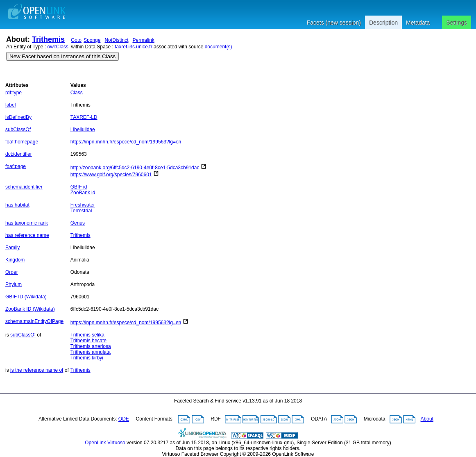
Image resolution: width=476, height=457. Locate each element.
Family (12, 248)
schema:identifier (24, 187)
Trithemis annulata (91, 352)
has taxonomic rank (27, 223)
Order (12, 272)
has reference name (27, 235)
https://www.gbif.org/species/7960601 (111, 175)
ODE (124, 419)
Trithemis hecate (88, 341)
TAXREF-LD (84, 117)
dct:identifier (19, 154)
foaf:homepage (22, 142)
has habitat (17, 205)
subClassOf (18, 130)
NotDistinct (116, 40)
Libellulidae (83, 130)
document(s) (219, 47)
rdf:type (14, 93)
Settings (457, 23)
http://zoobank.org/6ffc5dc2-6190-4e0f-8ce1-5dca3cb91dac (135, 168)
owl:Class (58, 47)
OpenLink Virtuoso (105, 443)
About (427, 419)
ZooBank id (83, 193)
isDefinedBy (18, 117)
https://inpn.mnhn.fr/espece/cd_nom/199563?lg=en (126, 142)
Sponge (92, 40)
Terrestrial (81, 211)
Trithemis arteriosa (91, 346)
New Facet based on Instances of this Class (62, 56)
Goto (76, 40)
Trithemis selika (87, 335)
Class (77, 93)
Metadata (418, 23)
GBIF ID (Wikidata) (26, 297)
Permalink (143, 40)
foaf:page (16, 166)
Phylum (14, 284)
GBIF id (79, 187)
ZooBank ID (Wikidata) (30, 309)
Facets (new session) (334, 23)
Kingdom (15, 260)
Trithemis (48, 39)
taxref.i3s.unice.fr (133, 47)
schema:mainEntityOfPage (34, 321)
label (10, 105)
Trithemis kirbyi (87, 358)
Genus (78, 223)
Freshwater (83, 205)
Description (383, 23)
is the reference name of (37, 370)
